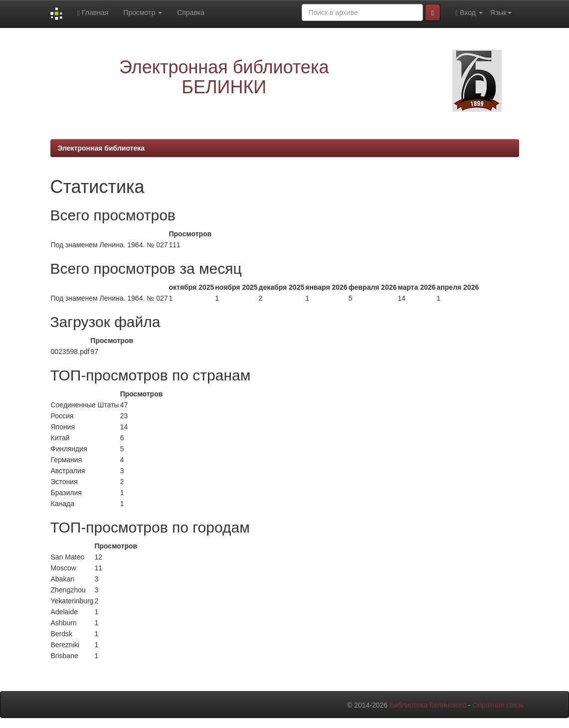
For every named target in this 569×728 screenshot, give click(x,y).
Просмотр (143, 12)
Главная (93, 13)
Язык (501, 12)
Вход (469, 13)
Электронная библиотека (101, 148)
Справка (191, 12)
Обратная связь (498, 705)
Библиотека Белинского (428, 705)
